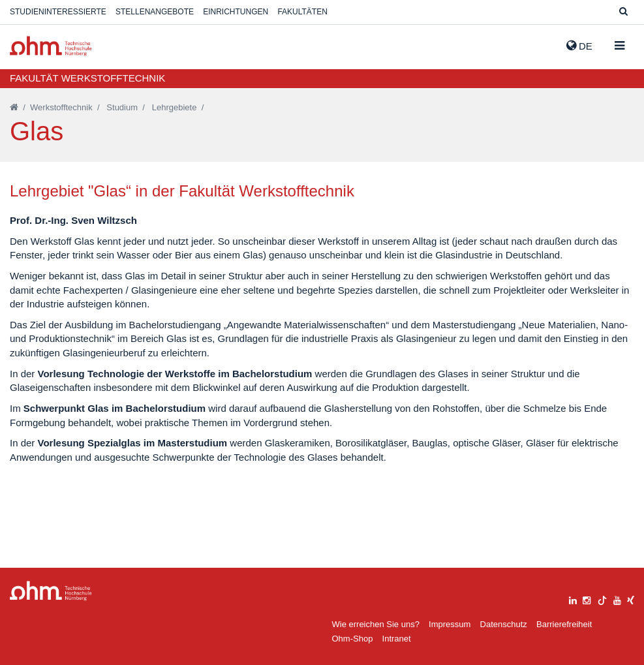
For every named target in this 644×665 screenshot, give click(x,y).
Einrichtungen (236, 12)
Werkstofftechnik (61, 107)
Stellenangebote (155, 12)
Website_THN (51, 46)
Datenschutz (504, 624)
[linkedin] (573, 599)
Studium (122, 107)
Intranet (397, 639)
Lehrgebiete (175, 107)
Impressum (450, 624)
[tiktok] (602, 599)
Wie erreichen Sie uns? (376, 624)
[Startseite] (14, 107)
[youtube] (617, 599)
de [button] (579, 46)
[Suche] (623, 12)
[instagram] (587, 599)
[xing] (631, 599)
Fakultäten (302, 12)
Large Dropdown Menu (51, 591)
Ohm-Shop (353, 639)
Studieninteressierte (58, 12)
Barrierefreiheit (564, 624)
